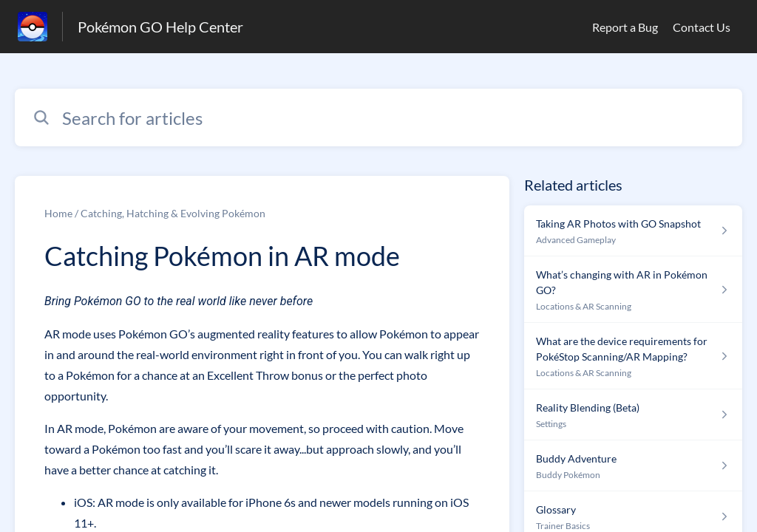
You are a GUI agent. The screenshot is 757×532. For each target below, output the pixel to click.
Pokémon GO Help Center (160, 27)
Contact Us (702, 27)
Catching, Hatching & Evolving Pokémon (173, 213)
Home (58, 213)
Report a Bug (625, 27)
